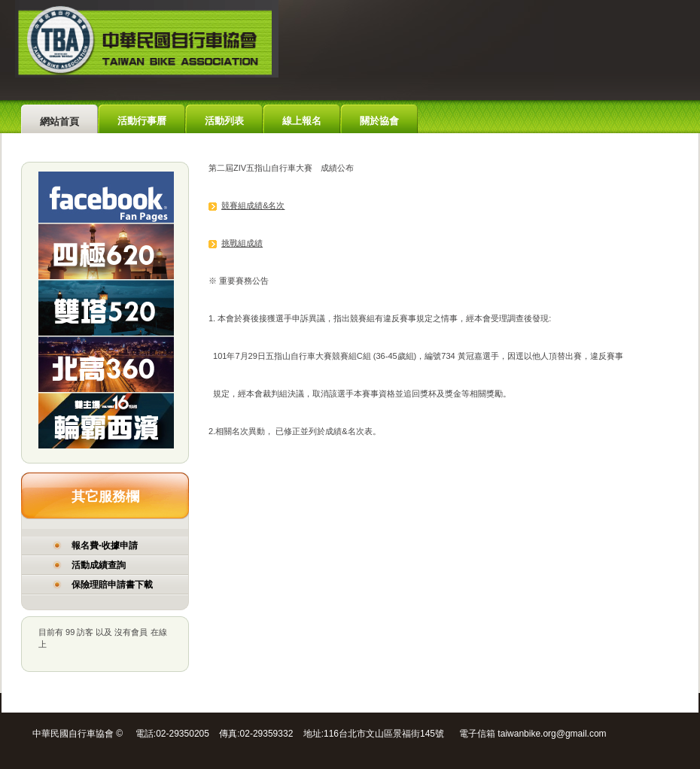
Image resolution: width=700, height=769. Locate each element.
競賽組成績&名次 (253, 205)
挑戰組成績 (242, 243)
